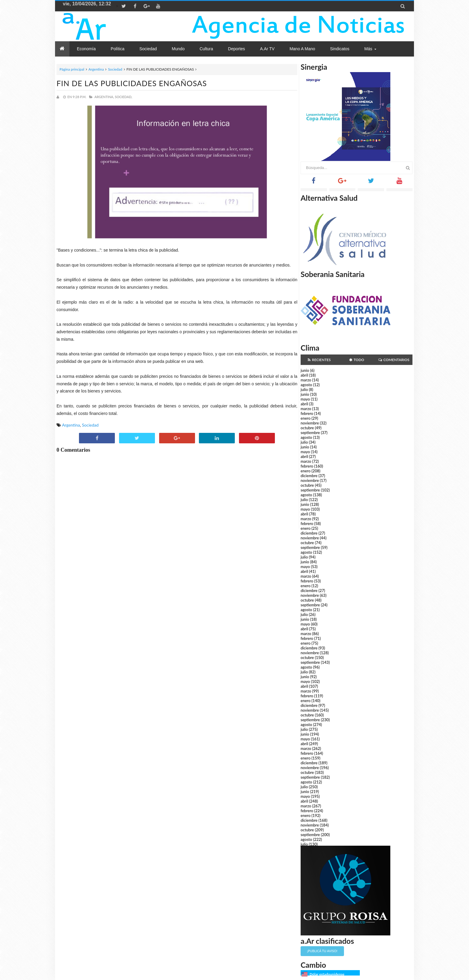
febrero (307, 413)
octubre (307, 428)
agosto (306, 385)
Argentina (96, 69)
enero (306, 418)
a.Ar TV (267, 49)
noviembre (310, 423)
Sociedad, (124, 97)
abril (304, 375)
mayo (305, 399)
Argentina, (104, 97)
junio (305, 370)
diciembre (309, 476)
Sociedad (115, 69)
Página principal (72, 69)
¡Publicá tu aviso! (322, 951)
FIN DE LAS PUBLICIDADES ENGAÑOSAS (132, 83)
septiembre (310, 433)
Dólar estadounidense (327, 974)
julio (304, 389)
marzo (306, 380)
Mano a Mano (302, 49)
